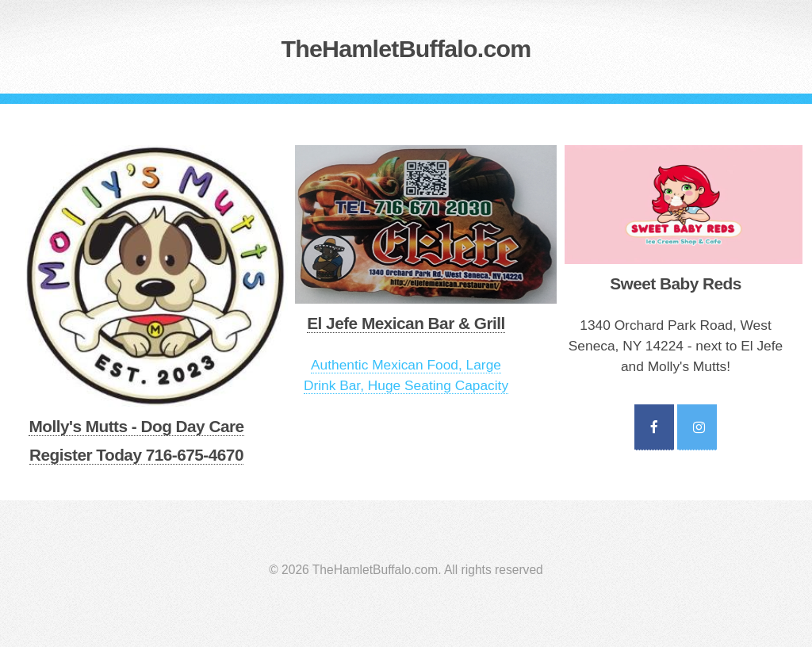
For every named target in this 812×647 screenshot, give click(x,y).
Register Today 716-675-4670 (136, 455)
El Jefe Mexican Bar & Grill (406, 323)
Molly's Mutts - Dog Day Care (136, 426)
